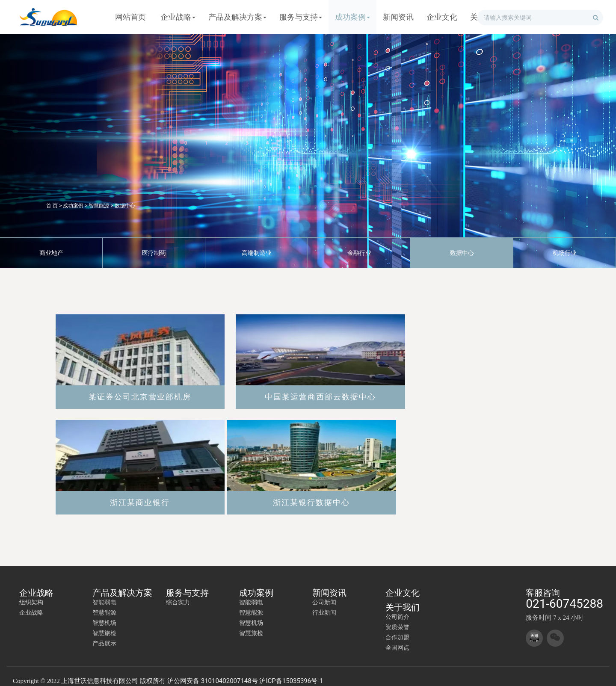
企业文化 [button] (442, 17)
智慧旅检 (104, 624)
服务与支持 (187, 584)
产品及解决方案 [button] (237, 17)
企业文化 (403, 584)
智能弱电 (104, 593)
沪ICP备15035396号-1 (291, 672)
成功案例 (73, 206)
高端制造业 (257, 253)
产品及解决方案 (122, 584)
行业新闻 (324, 603)
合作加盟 (397, 628)
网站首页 (130, 17)
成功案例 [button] (352, 17)
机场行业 (565, 253)
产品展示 (104, 634)
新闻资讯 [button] (398, 17)
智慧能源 (99, 206)
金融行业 (359, 253)
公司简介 (397, 608)
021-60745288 (564, 595)
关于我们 (403, 598)
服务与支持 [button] (301, 17)
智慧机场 (104, 614)
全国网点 (397, 639)
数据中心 (125, 206)
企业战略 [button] (178, 17)
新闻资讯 (329, 584)
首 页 (52, 206)
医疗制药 (154, 253)
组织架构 (31, 593)
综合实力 (178, 593)
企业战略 (36, 584)
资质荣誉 (397, 618)
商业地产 (51, 253)
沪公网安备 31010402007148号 (213, 672)
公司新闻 (324, 593)
